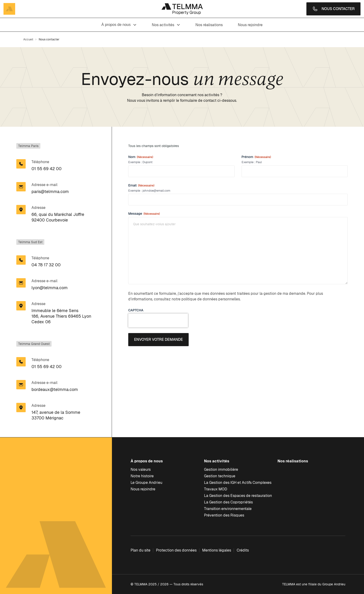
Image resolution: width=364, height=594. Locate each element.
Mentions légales (217, 550)
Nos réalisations (209, 25)
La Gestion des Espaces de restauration (238, 496)
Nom (141, 157)
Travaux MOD (216, 489)
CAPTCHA (136, 310)
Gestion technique (220, 476)
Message (144, 214)
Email (141, 185)
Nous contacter (333, 9)
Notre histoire (142, 476)
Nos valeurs (141, 469)
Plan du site (140, 550)
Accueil (28, 39)
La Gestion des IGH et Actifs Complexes (238, 483)
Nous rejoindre (250, 25)
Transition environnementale (228, 509)
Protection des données (176, 550)
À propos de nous (119, 25)
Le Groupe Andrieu (146, 483)
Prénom (256, 157)
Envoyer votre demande (158, 339)
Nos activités (166, 25)
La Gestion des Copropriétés (228, 502)
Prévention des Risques (224, 515)
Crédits (243, 550)
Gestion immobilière (221, 469)
